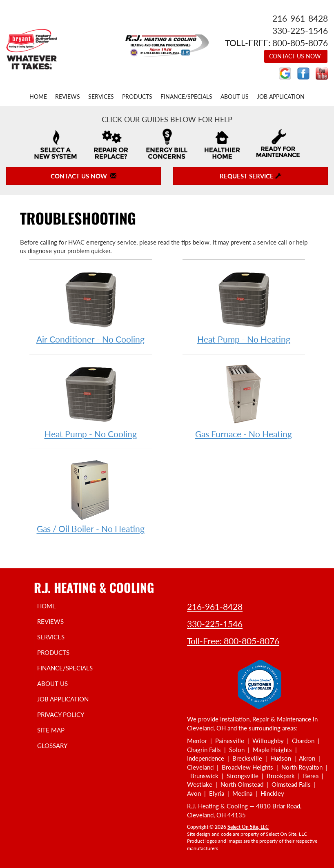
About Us (235, 97)
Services (101, 97)
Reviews (68, 97)
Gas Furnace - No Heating (244, 401)
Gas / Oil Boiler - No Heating (91, 495)
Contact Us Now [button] (296, 56)
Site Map (60, 737)
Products (137, 97)
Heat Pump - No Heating (244, 306)
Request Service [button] (250, 176)
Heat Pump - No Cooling (91, 401)
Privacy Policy (70, 722)
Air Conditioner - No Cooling (91, 306)
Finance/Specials (186, 97)
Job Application (281, 97)
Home (38, 97)
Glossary (62, 753)
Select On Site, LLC (248, 827)
